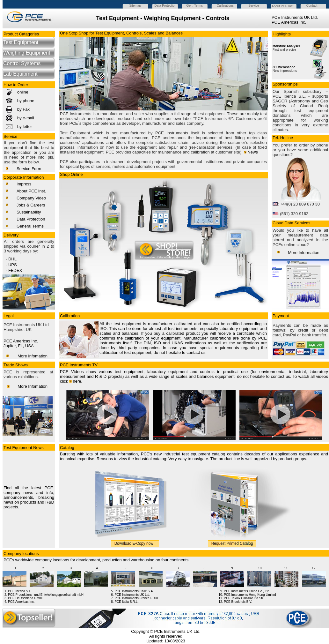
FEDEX (15, 270)
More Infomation (33, 356)
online (23, 92)
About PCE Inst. (31, 191)
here (77, 381)
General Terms (30, 226)
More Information (303, 253)
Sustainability (29, 212)
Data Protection (31, 219)
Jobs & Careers (31, 205)
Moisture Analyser (286, 46)
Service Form (29, 169)
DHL (12, 259)
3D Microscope (284, 67)
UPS (13, 265)
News (253, 152)
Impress (24, 184)
